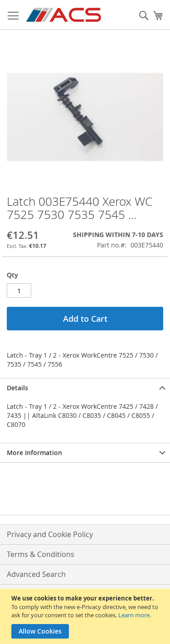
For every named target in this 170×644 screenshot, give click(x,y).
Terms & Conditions (41, 554)
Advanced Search (36, 574)
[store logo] (64, 15)
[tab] (85, 388)
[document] (86, 616)
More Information (34, 453)
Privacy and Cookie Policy (50, 534)
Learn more (134, 615)
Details (17, 388)
